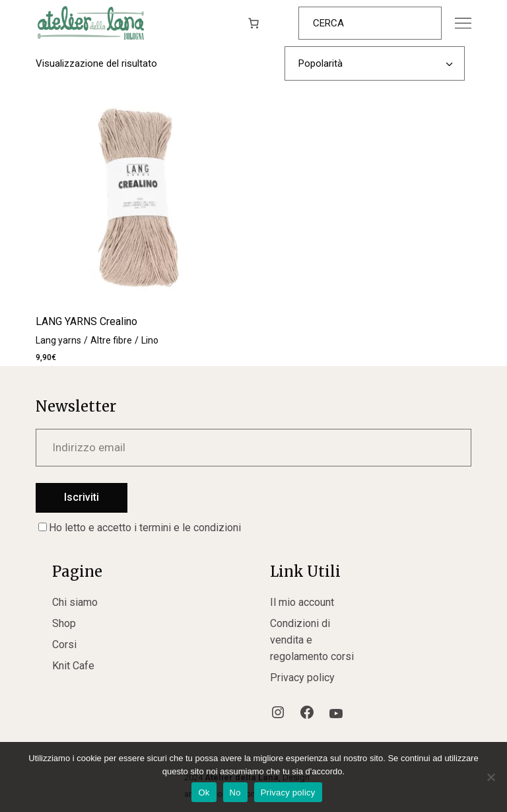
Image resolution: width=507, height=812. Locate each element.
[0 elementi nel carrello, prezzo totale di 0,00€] (253, 23)
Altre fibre (111, 340)
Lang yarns (58, 340)
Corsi (64, 645)
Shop (64, 623)
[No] (490, 777)
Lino (150, 340)
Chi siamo (75, 602)
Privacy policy (302, 678)
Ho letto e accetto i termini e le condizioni (140, 528)
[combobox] (375, 63)
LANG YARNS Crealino (86, 321)
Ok (204, 793)
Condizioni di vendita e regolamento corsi (312, 640)
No (235, 793)
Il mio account (302, 602)
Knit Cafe (73, 666)
